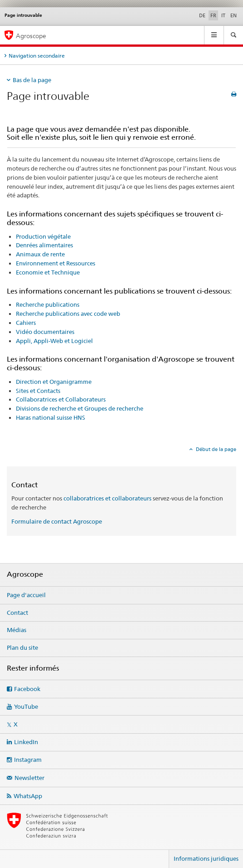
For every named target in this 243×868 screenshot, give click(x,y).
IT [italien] (223, 15)
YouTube (26, 706)
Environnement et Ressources (56, 263)
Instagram (28, 760)
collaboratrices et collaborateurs (107, 498)
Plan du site (22, 647)
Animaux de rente (40, 254)
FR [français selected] (213, 15)
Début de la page (215, 449)
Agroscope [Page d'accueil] (31, 36)
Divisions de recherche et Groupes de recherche (80, 408)
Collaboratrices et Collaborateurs (61, 399)
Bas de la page (32, 80)
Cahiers (26, 323)
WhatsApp (28, 796)
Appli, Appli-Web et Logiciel (54, 341)
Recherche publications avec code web (68, 314)
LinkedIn (26, 742)
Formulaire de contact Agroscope (57, 521)
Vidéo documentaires (45, 332)
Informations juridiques (206, 858)
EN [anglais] (233, 15)
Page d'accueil (26, 595)
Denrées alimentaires (44, 245)
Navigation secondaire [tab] (37, 56)
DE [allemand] (202, 15)
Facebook (27, 689)
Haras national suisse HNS (51, 417)
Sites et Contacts (38, 391)
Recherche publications (48, 304)
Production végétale (43, 236)
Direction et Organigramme (54, 382)
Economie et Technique (48, 272)
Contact (17, 613)
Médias (17, 630)
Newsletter (29, 778)
